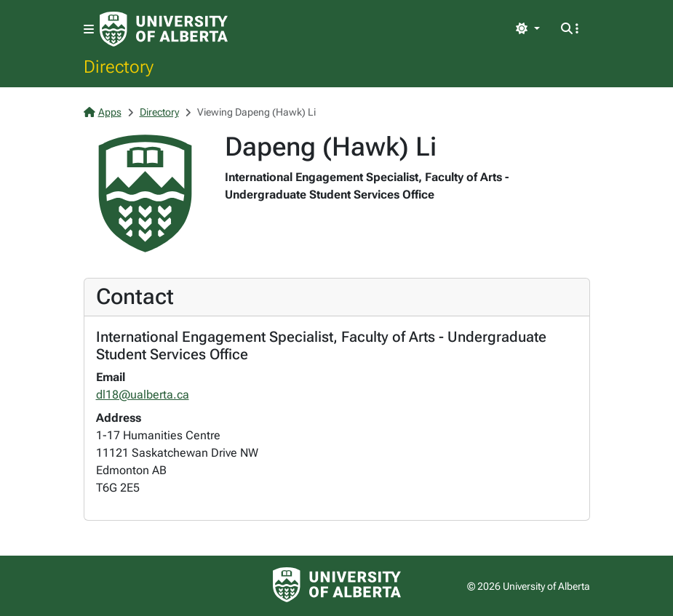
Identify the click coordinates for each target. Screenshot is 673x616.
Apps (103, 112)
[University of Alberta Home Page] (164, 29)
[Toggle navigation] (89, 29)
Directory (119, 66)
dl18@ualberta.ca (143, 395)
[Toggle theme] (527, 29)
